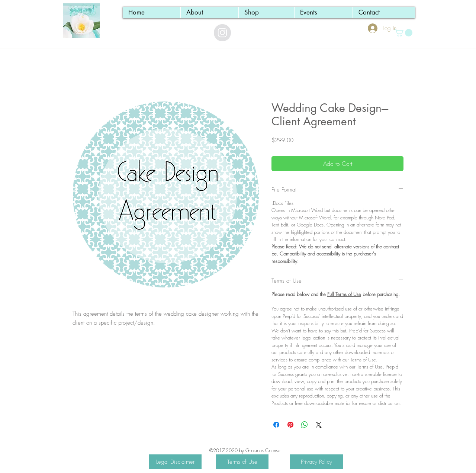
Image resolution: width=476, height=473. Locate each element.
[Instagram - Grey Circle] (222, 33)
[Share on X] (319, 425)
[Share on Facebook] (276, 425)
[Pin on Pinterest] (290, 425)
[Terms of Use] (242, 462)
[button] (403, 33)
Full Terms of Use (344, 294)
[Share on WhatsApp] (305, 425)
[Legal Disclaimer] (175, 462)
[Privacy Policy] (316, 462)
